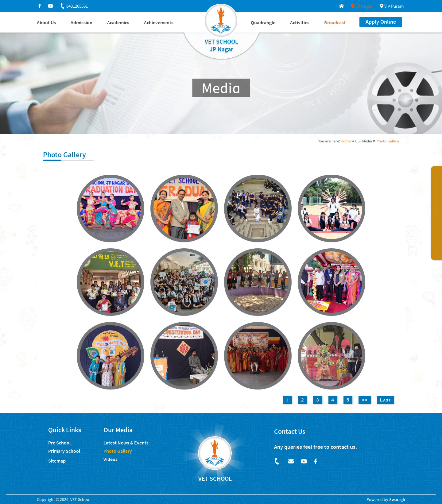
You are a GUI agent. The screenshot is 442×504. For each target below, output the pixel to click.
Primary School (64, 451)
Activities (300, 22)
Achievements (159, 22)
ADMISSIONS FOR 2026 (437, 213)
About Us (46, 22)
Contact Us (290, 431)
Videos (110, 459)
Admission (81, 22)
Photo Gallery (118, 451)
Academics (118, 22)
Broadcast (335, 22)
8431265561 (74, 6)
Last (385, 400)
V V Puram (392, 6)
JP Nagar (362, 6)
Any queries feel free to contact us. (316, 447)
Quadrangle (263, 22)
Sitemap (57, 461)
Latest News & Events (126, 443)
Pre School (59, 443)
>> (365, 400)
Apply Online (381, 22)
